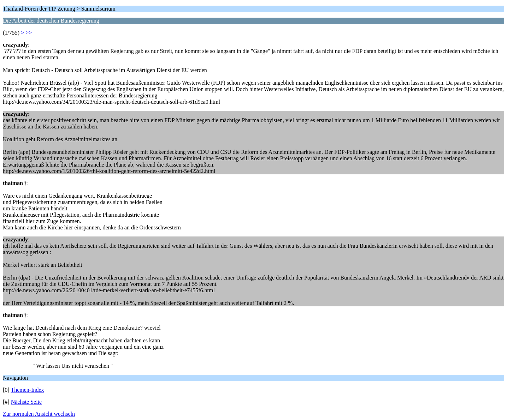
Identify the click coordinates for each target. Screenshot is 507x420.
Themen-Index (27, 390)
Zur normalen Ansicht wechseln (39, 414)
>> (29, 33)
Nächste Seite (26, 402)
